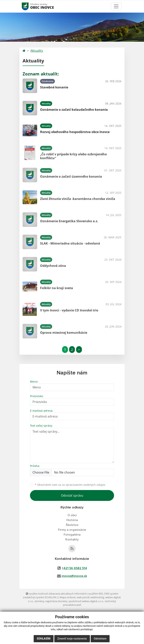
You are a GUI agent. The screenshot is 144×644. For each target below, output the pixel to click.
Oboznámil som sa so (70, 485)
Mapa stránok (68, 597)
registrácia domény (56, 601)
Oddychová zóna (53, 266)
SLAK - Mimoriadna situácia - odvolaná (70, 243)
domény (39, 601)
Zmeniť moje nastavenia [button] (72, 639)
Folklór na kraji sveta (57, 288)
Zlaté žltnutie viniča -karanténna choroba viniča (78, 199)
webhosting (97, 597)
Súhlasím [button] (44, 639)
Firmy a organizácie (72, 530)
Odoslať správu (72, 495)
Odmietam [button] (100, 639)
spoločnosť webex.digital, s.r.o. (86, 601)
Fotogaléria (72, 535)
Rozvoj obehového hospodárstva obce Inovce (75, 132)
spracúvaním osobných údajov (85, 485)
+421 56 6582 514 (74, 568)
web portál (83, 597)
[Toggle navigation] (116, 6)
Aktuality (37, 51)
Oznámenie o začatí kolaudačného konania (74, 110)
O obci (72, 515)
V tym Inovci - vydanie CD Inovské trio (69, 310)
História (72, 520)
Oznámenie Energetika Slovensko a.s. (69, 221)
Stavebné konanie (54, 87)
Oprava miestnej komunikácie (64, 333)
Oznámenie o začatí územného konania (71, 176)
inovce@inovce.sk (74, 576)
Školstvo (72, 525)
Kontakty (72, 539)
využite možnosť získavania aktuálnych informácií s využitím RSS (64, 594)
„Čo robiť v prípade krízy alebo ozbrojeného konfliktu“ (73, 156)
